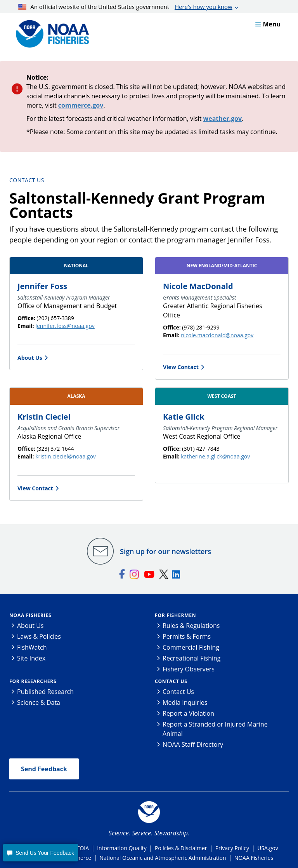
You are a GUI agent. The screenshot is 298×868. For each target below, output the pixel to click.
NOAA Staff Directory (193, 744)
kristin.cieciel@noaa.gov (66, 456)
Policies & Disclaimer (181, 848)
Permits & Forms (187, 636)
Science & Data (39, 702)
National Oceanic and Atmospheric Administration (163, 858)
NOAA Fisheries (30, 615)
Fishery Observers (189, 669)
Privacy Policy (232, 848)
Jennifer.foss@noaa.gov (65, 326)
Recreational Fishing (191, 658)
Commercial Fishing (191, 647)
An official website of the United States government (125, 7)
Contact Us (27, 180)
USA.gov (268, 848)
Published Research (45, 692)
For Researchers (33, 681)
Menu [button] (268, 24)
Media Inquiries (185, 702)
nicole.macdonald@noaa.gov (217, 335)
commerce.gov (81, 105)
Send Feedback (44, 769)
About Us (30, 358)
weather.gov (223, 119)
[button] (40, 853)
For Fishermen (175, 615)
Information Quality (122, 848)
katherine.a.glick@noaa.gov (215, 456)
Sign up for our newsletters (165, 551)
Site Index (31, 658)
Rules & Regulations (191, 626)
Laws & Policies (39, 636)
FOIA (83, 848)
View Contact (181, 367)
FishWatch (32, 647)
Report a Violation (188, 713)
